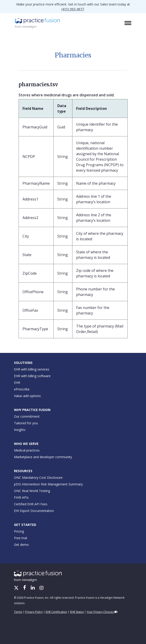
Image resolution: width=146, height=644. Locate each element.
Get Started (25, 525)
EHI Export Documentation (34, 511)
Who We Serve (26, 444)
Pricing (19, 531)
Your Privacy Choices (102, 612)
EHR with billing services (32, 369)
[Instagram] (41, 588)
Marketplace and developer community (43, 457)
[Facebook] (25, 588)
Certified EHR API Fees (31, 504)
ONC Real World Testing (32, 491)
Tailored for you (26, 423)
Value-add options (27, 396)
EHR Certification (56, 612)
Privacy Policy (34, 612)
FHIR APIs (21, 497)
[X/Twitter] (17, 588)
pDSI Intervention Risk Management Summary (48, 484)
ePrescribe (22, 389)
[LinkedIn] (33, 588)
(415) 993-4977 (73, 9)
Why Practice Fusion (32, 410)
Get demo (21, 545)
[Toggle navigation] (128, 23)
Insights (20, 430)
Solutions (23, 363)
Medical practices (27, 450)
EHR (17, 383)
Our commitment (27, 416)
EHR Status (77, 612)
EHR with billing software (32, 376)
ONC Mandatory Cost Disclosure (38, 478)
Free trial (21, 538)
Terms (18, 612)
